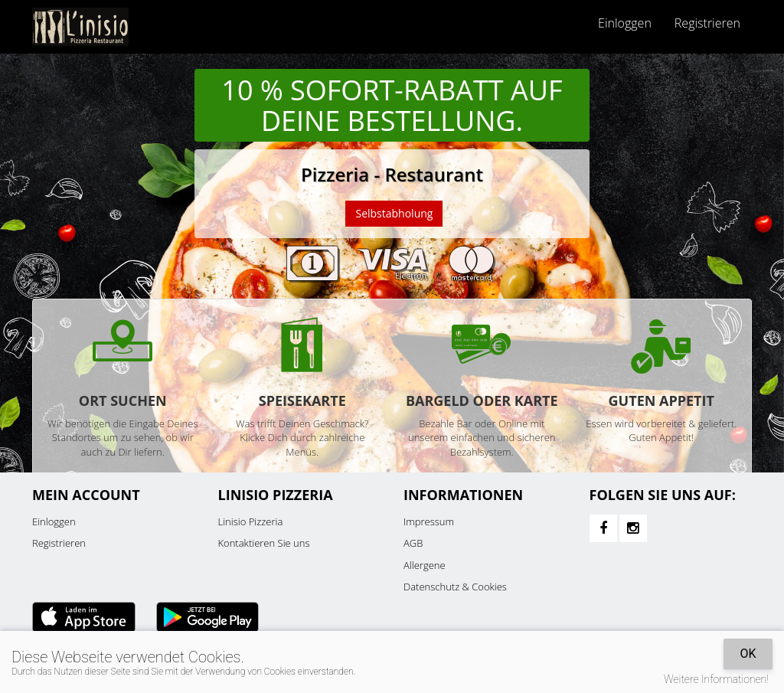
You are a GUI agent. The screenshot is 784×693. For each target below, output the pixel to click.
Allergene (425, 565)
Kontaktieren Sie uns (264, 543)
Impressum (429, 521)
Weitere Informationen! (716, 679)
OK (748, 654)
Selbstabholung (394, 213)
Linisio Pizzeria (251, 521)
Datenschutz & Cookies (455, 587)
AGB (413, 543)
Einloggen (625, 23)
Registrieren (707, 23)
